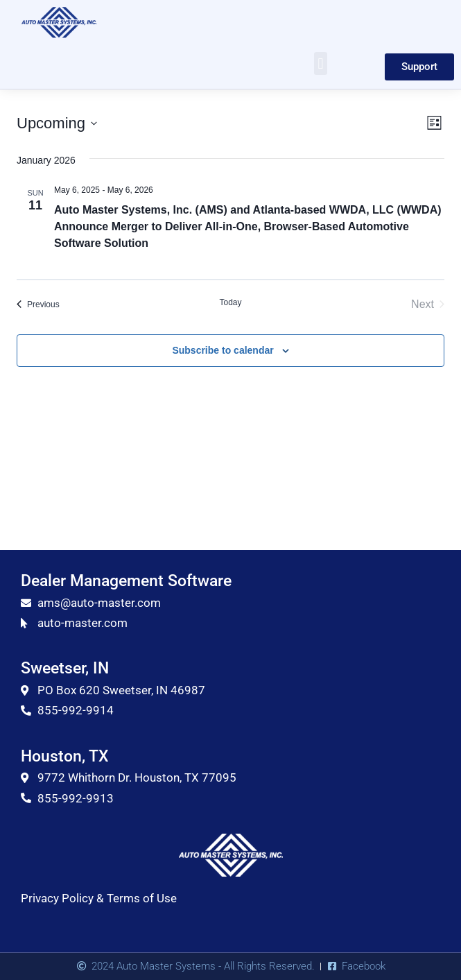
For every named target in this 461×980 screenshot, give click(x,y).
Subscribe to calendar (223, 350)
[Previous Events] (38, 304)
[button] (321, 63)
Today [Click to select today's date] (230, 302)
